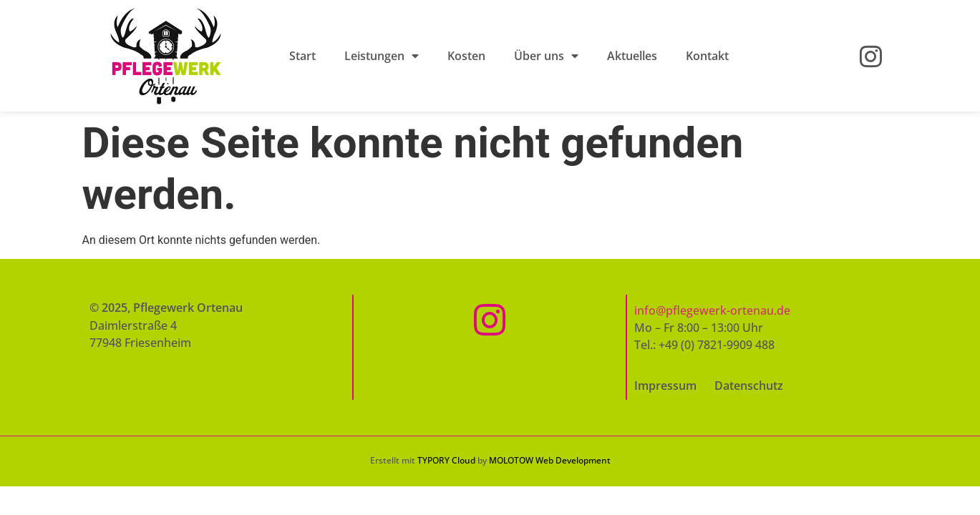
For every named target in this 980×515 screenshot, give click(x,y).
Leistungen (382, 56)
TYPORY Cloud (446, 460)
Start (302, 56)
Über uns (546, 56)
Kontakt (707, 56)
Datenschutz (749, 386)
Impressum (665, 386)
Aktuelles (632, 56)
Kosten (466, 56)
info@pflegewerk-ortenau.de (712, 310)
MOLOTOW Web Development (550, 460)
